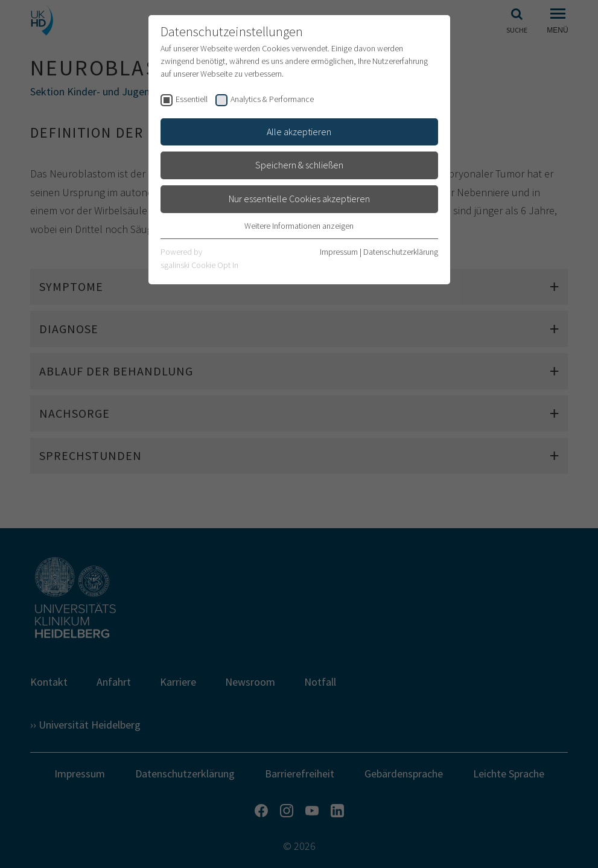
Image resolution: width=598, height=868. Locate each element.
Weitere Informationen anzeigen (299, 226)
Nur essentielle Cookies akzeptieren (299, 199)
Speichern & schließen (299, 165)
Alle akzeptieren (299, 132)
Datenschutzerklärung (401, 252)
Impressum (339, 252)
